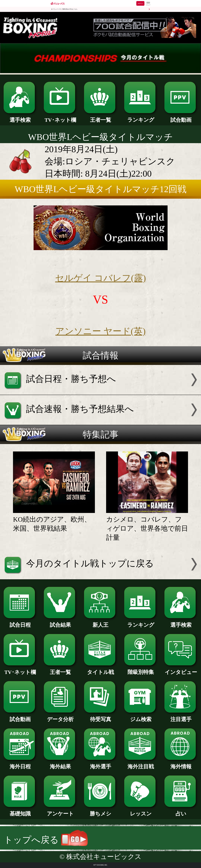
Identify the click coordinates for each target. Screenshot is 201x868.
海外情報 (181, 764)
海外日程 (20, 764)
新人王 (101, 622)
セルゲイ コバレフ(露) (100, 278)
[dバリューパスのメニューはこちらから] (148, 4)
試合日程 (20, 622)
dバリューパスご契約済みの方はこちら (64, 9)
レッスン (141, 811)
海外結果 (60, 764)
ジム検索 (141, 717)
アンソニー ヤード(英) (100, 331)
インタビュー (181, 670)
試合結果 (60, 622)
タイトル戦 (101, 670)
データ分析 (60, 717)
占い (181, 811)
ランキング (141, 117)
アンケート (60, 811)
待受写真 (101, 717)
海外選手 (101, 764)
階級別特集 (141, 669)
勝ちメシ (101, 811)
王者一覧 (101, 117)
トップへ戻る (46, 840)
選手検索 (20, 117)
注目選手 (181, 717)
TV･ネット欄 (60, 117)
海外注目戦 (141, 764)
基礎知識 (20, 811)
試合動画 (181, 117)
